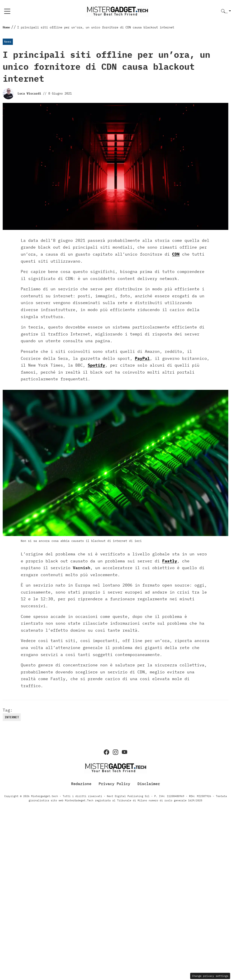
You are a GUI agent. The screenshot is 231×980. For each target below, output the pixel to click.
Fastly (170, 561)
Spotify (96, 365)
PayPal (142, 358)
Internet (12, 717)
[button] (226, 11)
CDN (176, 254)
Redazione (81, 784)
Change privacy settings (210, 976)
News (8, 42)
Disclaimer (149, 784)
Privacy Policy (114, 784)
